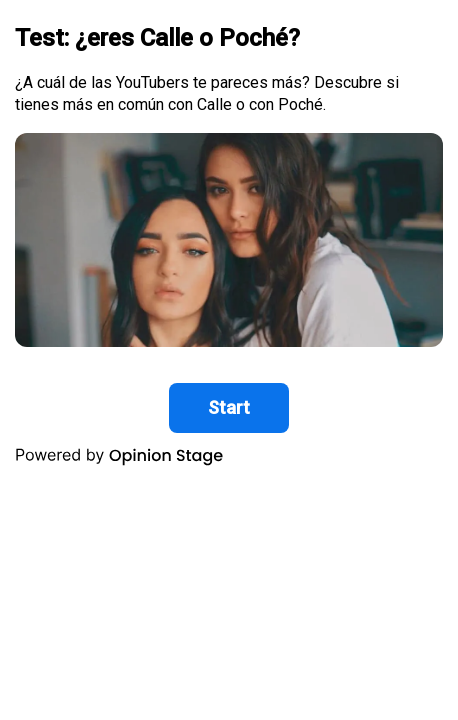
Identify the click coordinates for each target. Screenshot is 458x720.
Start (229, 407)
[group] (229, 241)
